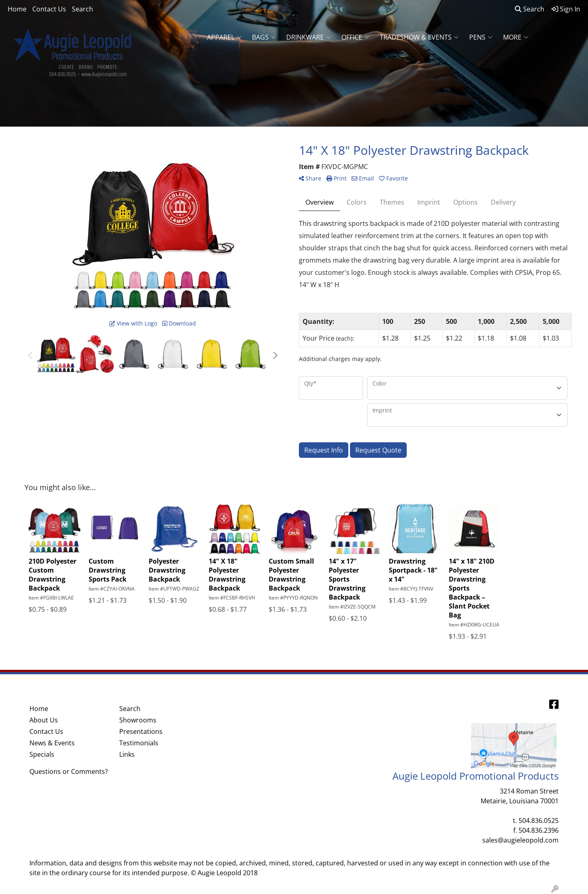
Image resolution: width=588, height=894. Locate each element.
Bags (264, 37)
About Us (44, 720)
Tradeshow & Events (419, 37)
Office (355, 37)
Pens (481, 37)
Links (127, 754)
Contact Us (49, 9)
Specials (42, 754)
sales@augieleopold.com (520, 840)
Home (17, 9)
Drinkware (308, 37)
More (516, 37)
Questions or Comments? (69, 771)
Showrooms (138, 720)
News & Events (52, 743)
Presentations (141, 731)
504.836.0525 (539, 820)
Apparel (224, 37)
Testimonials (139, 743)
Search (82, 9)
